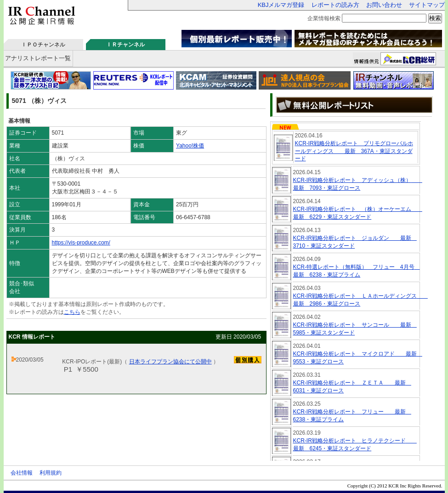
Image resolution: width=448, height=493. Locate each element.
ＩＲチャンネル (125, 45)
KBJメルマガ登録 (281, 5)
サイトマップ (427, 5)
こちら (72, 312)
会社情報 (22, 473)
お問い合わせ (384, 5)
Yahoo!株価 (190, 146)
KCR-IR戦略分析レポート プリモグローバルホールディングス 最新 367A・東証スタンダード (354, 151)
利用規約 (51, 473)
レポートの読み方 (335, 5)
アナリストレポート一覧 (38, 58)
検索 (435, 18)
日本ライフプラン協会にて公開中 (170, 362)
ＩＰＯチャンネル (43, 45)
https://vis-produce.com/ (81, 243)
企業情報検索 (324, 18)
